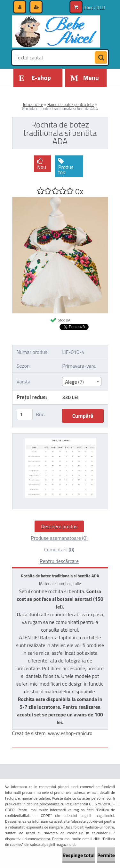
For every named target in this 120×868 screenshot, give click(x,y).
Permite (106, 855)
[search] (101, 58)
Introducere (33, 104)
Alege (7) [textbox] (74, 382)
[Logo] (56, 31)
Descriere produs (59, 526)
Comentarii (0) (59, 549)
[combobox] (82, 381)
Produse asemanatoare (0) (59, 538)
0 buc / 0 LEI (94, 8)
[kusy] (25, 414)
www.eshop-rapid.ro (70, 733)
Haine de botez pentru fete (71, 104)
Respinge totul (79, 855)
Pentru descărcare (59, 561)
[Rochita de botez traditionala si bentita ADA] (60, 200)
